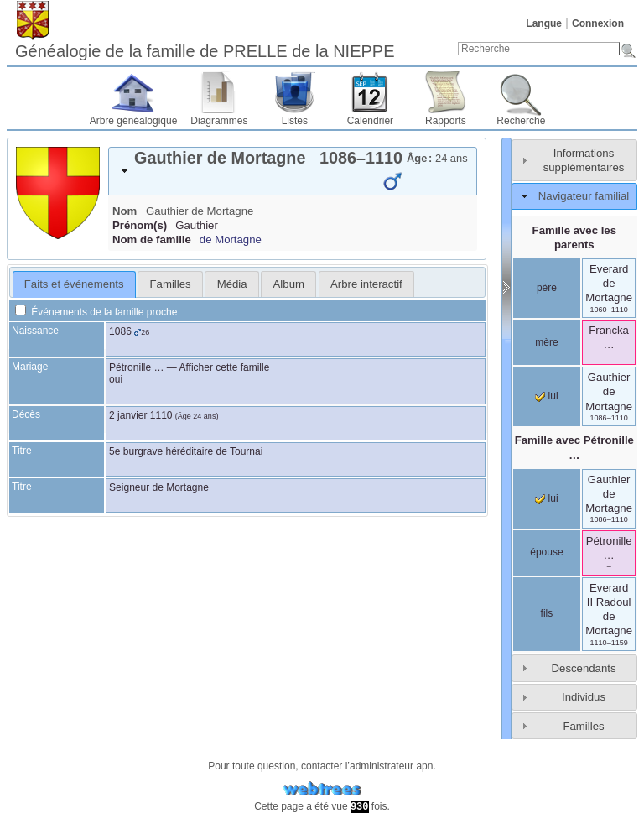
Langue (544, 23)
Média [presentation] (232, 284)
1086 (120, 331)
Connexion (598, 23)
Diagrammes (219, 121)
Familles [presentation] (171, 284)
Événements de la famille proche (96, 312)
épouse (546, 552)
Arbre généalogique (134, 121)
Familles (583, 726)
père (547, 288)
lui (546, 396)
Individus (584, 697)
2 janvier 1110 (140, 415)
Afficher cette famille (225, 367)
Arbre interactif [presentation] (366, 284)
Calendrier (370, 121)
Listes (295, 121)
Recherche (521, 121)
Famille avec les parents (574, 237)
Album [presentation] (289, 284)
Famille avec (574, 447)
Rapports (446, 121)
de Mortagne (231, 240)
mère (546, 342)
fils (547, 613)
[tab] (293, 171)
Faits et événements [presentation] (74, 284)
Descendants (584, 668)
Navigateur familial (584, 196)
